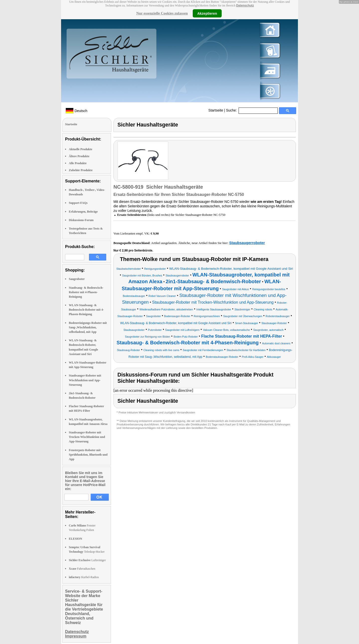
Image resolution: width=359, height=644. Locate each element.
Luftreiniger (87, 560)
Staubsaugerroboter (247, 243)
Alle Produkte (78, 163)
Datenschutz (245, 5)
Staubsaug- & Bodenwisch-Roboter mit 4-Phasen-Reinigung (86, 292)
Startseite (216, 110)
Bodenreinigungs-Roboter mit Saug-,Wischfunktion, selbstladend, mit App (88, 327)
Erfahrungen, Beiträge (83, 212)
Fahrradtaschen (82, 569)
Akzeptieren (207, 13)
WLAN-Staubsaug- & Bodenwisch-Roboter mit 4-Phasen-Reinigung (86, 310)
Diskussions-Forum (81, 220)
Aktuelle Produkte (81, 149)
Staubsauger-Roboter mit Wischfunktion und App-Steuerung (85, 380)
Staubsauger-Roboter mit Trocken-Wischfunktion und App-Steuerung (87, 437)
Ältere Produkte (79, 156)
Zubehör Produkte (81, 170)
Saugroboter (77, 279)
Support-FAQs (78, 203)
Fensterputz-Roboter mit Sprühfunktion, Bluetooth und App (88, 455)
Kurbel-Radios (84, 577)
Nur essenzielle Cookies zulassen (162, 13)
